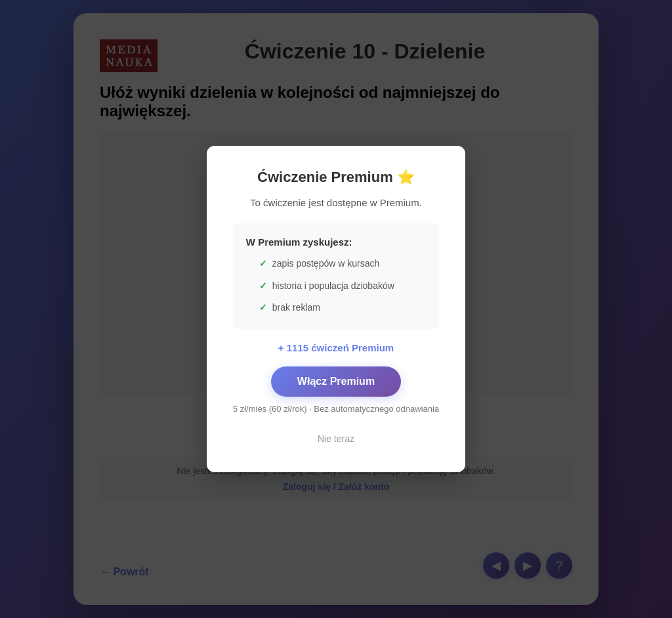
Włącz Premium (336, 381)
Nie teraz (336, 439)
